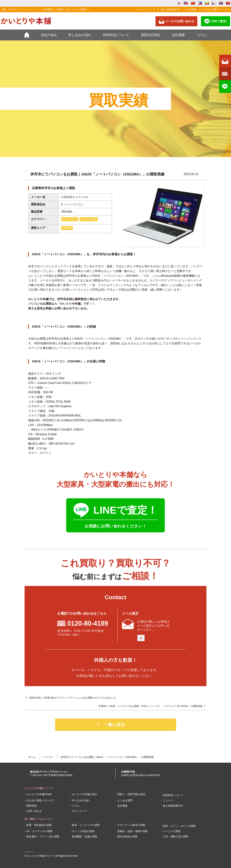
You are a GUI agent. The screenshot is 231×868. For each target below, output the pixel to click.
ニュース (168, 800)
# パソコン (70, 219)
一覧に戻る (115, 725)
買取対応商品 (151, 35)
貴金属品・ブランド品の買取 (43, 836)
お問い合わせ (34, 811)
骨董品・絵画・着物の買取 (133, 831)
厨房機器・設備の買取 (85, 836)
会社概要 (192, 9)
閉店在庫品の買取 (128, 836)
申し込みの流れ (80, 35)
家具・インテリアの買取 (86, 825)
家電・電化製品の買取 (39, 825)
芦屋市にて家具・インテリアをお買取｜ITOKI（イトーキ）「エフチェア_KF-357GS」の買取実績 (151, 706)
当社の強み (49, 35)
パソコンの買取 (172, 831)
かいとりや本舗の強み (85, 794)
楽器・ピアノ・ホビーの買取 (179, 826)
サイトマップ (148, 9)
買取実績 (31, 806)
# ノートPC (89, 219)
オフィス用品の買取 (83, 831)
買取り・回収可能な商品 (131, 794)
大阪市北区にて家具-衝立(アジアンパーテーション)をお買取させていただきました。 (73, 698)
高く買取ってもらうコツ (39, 819)
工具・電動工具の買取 (176, 836)
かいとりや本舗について (39, 788)
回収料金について (116, 35)
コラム (202, 35)
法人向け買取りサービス (216, 9)
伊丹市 (67, 228)
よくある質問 (125, 800)
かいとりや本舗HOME (39, 794)
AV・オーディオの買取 (39, 831)
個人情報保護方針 (171, 9)
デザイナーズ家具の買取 (131, 825)
